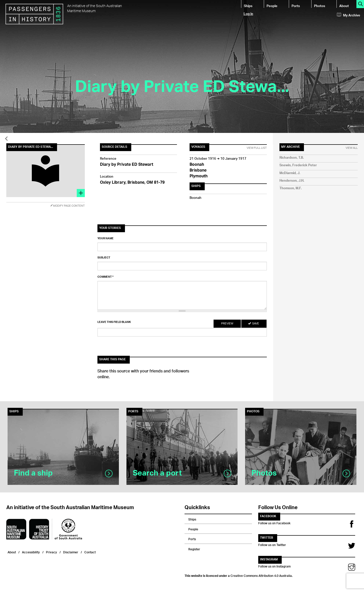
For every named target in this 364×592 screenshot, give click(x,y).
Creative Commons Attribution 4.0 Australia (261, 575)
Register (194, 549)
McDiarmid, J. (290, 173)
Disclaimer (71, 552)
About (344, 6)
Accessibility (31, 552)
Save (254, 324)
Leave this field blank (114, 322)
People (272, 6)
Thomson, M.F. (291, 188)
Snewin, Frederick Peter (298, 165)
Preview (227, 324)
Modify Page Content (68, 206)
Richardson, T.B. (292, 158)
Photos (320, 6)
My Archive (349, 15)
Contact (90, 552)
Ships (248, 6)
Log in (248, 14)
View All (352, 148)
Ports (296, 6)
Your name (106, 239)
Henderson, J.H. (292, 181)
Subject (104, 258)
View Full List (257, 148)
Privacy (51, 552)
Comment (106, 277)
